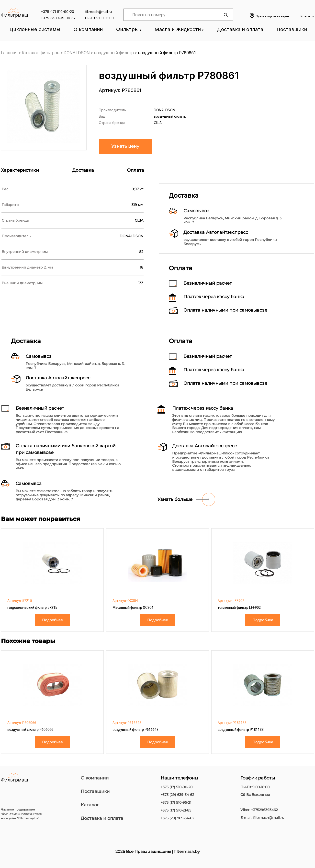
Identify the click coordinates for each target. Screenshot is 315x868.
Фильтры (127, 29)
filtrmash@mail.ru (98, 12)
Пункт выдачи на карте (272, 16)
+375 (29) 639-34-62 (58, 18)
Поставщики (292, 29)
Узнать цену (125, 146)
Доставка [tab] (83, 170)
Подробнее (52, 620)
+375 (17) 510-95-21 (176, 803)
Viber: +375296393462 (259, 810)
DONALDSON (77, 53)
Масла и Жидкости (178, 29)
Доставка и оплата (240, 29)
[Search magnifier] (225, 15)
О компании (88, 29)
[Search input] (177, 15)
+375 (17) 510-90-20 (57, 12)
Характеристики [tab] (20, 170)
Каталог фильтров (41, 53)
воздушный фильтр (114, 53)
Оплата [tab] (135, 170)
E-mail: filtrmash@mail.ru (262, 818)
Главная (9, 53)
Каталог (90, 805)
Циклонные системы (35, 29)
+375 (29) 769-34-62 (177, 818)
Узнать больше (175, 499)
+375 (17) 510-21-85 (176, 810)
